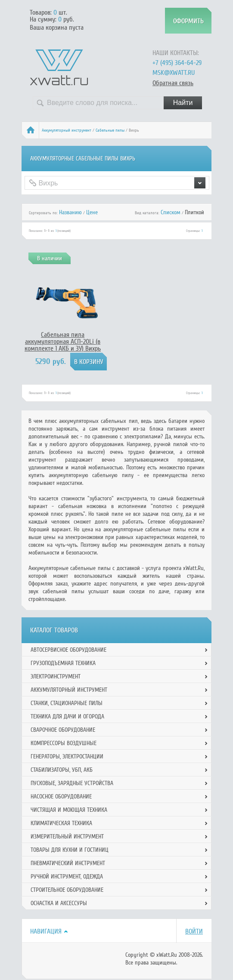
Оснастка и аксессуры (59, 903)
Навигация (46, 931)
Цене (92, 212)
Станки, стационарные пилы (67, 703)
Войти (194, 931)
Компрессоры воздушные (64, 743)
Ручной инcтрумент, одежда (67, 877)
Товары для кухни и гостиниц (70, 850)
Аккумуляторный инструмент (67, 130)
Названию (70, 212)
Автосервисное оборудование (68, 650)
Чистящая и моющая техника (69, 810)
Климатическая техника (61, 823)
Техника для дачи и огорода (67, 717)
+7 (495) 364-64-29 (177, 63)
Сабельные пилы (110, 130)
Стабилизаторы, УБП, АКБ (62, 770)
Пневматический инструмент (68, 863)
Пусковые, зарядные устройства (72, 783)
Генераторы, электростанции (67, 757)
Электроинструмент (56, 676)
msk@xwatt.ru (174, 73)
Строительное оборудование (67, 890)
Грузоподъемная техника (63, 663)
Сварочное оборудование (63, 730)
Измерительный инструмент (67, 837)
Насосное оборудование (61, 797)
